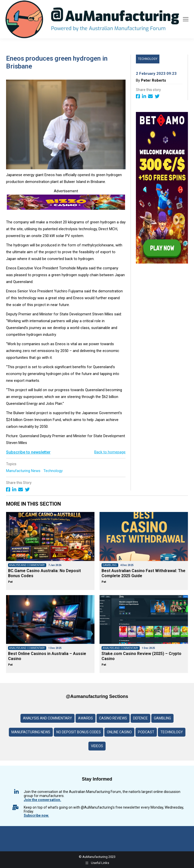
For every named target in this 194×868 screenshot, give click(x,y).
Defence (140, 718)
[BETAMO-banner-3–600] (162, 262)
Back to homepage (110, 452)
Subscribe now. (36, 815)
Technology (54, 471)
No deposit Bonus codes (79, 732)
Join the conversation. (42, 800)
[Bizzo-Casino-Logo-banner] (66, 208)
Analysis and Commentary (47, 718)
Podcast (146, 732)
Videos (97, 746)
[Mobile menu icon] (186, 19)
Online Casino (119, 732)
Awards (86, 718)
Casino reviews (113, 718)
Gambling (162, 718)
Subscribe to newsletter (28, 452)
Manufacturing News (24, 471)
